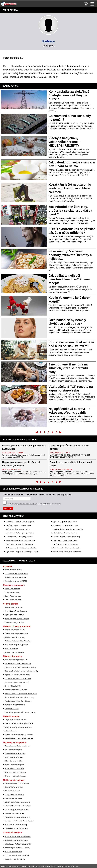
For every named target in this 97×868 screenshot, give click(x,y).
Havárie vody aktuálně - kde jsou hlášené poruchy (21, 671)
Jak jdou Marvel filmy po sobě (15, 637)
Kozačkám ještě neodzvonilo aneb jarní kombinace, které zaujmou (70, 188)
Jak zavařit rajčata (11, 731)
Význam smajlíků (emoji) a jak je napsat (18, 679)
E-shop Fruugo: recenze (13, 596)
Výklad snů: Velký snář (12, 791)
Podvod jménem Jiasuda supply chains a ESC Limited (24, 447)
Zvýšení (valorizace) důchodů (14, 615)
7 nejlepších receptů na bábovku (15, 720)
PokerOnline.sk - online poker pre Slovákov (67, 552)
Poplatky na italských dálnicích (15, 705)
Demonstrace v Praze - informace (16, 611)
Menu (92, 4)
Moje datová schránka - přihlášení (16, 690)
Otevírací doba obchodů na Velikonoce (18, 746)
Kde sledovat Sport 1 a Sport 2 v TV (17, 682)
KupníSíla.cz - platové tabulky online (65, 522)
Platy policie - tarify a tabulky (14, 622)
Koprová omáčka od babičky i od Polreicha (19, 735)
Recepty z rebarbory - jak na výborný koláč (19, 723)
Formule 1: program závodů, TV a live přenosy (20, 712)
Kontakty (16, 866)
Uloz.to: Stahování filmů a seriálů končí (18, 837)
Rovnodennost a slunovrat (13, 798)
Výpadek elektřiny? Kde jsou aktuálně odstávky (20, 667)
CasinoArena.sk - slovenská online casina (66, 548)
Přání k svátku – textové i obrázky (16, 825)
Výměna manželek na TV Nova (15, 630)
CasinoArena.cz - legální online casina (65, 525)
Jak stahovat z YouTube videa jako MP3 (18, 844)
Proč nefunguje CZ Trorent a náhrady (17, 855)
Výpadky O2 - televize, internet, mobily (17, 675)
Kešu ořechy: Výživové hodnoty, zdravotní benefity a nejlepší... (70, 255)
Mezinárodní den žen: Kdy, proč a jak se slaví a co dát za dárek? (70, 211)
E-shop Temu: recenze (12, 589)
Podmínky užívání (28, 866)
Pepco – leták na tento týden (14, 765)
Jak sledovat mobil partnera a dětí (16, 660)
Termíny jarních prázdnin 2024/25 (16, 581)
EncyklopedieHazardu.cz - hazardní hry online (68, 529)
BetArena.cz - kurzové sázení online (18, 529)
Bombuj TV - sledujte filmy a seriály (16, 840)
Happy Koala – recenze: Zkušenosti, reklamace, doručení (21, 464)
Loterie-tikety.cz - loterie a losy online (65, 533)
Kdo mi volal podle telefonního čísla (16, 810)
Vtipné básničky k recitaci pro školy (16, 828)
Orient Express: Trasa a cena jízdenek (17, 802)
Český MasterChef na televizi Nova (16, 633)
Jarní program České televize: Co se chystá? (69, 447)
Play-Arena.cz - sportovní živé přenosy (65, 544)
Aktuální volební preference (14, 607)
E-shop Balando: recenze (13, 600)
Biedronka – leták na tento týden (15, 772)
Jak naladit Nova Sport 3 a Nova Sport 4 (18, 806)
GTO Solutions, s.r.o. (72, 866)
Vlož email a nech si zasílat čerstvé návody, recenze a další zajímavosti (38, 494)
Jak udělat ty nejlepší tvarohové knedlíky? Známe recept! (69, 279)
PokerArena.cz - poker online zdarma (65, 540)
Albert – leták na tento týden (14, 757)
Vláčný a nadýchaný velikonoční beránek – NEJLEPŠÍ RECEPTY (65, 142)
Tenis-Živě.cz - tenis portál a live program (19, 544)
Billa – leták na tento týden (13, 761)
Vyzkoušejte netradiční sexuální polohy (18, 817)
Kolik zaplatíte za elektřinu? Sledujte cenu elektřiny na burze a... (69, 95)
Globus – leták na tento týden (14, 768)
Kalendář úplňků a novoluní (14, 787)
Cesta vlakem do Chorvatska (14, 813)
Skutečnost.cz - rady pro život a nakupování (20, 522)
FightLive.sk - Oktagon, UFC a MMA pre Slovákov (22, 552)
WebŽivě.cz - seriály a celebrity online (18, 525)
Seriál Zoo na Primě (11, 648)
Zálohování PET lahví (12, 709)
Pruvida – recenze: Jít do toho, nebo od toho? (71, 464)
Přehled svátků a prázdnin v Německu (17, 783)
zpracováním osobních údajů (26, 504)
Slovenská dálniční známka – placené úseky (19, 697)
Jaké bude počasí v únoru (13, 570)
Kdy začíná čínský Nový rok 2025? (16, 573)
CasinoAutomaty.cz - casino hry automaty (66, 537)
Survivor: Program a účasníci (14, 652)
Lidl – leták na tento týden (13, 750)
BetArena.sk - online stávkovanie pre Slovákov (21, 548)
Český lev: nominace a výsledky (15, 577)
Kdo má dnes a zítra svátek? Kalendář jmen (19, 821)
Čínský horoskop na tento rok (14, 795)
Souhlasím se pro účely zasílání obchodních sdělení (34, 504)
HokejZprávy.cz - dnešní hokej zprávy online (20, 540)
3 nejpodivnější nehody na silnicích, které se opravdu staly (68, 368)
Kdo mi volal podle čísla (13, 686)
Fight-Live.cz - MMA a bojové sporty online (20, 533)
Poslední (61, 432)
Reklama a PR (6, 866)
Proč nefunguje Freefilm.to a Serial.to (17, 848)
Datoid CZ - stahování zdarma (15, 859)
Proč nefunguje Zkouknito (13, 852)
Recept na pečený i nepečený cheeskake (18, 727)
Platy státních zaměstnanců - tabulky (17, 619)
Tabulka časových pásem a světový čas (18, 663)
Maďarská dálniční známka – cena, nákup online (21, 694)
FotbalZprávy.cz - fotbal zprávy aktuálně (19, 537)
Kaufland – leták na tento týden (15, 753)
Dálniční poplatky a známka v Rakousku (18, 701)
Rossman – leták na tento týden (15, 776)
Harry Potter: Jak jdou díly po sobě (16, 645)
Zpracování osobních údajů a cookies (49, 866)
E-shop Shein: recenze (12, 592)
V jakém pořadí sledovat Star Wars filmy (18, 641)
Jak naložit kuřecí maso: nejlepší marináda (19, 738)
